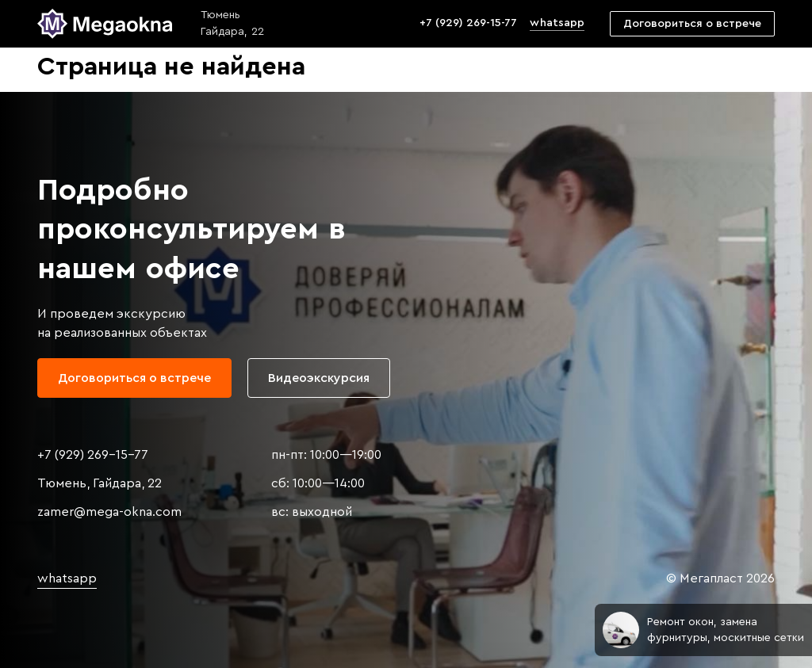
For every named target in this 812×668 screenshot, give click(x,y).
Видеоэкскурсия (319, 378)
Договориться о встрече (692, 24)
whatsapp (557, 23)
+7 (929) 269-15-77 (468, 23)
